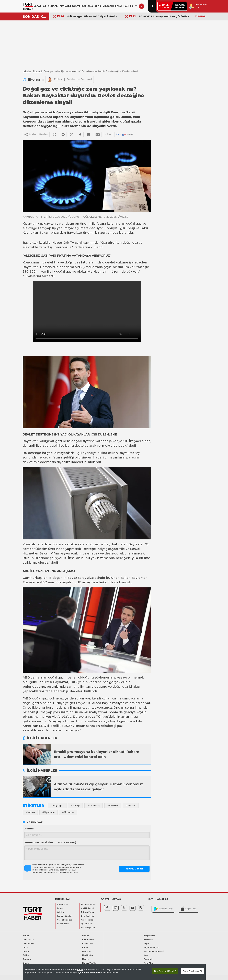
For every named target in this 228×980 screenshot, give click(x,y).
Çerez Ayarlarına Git (192, 971)
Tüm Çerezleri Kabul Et (165, 971)
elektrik (53, 262)
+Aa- (108, 134)
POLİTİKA (87, 6)
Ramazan (148, 940)
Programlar (149, 936)
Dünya (26, 951)
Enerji (130, 228)
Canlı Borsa (28, 940)
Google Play (163, 909)
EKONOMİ (65, 6)
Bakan (126, 578)
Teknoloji (148, 959)
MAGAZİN (108, 6)
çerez (80, 969)
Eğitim (26, 955)
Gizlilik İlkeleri (88, 908)
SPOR (98, 6)
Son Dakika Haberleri (154, 951)
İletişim (60, 912)
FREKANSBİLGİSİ (180, 6)
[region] (114, 972)
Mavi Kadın (87, 955)
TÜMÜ (200, 16)
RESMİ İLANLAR (124, 6)
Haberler (27, 71)
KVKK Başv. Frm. (89, 928)
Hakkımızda (63, 904)
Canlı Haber (28, 944)
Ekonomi (37, 71)
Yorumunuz (50, 842)
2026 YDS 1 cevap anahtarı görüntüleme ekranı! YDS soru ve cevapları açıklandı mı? (165, 16)
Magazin (86, 951)
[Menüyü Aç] (136, 6)
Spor (146, 955)
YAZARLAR (40, 6)
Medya (85, 959)
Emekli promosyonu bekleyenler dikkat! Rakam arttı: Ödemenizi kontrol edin (97, 754)
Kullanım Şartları (89, 904)
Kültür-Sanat (88, 940)
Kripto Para (88, 944)
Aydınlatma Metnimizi (89, 973)
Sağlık (146, 944)
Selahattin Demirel (79, 79)
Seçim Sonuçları (151, 947)
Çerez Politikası (64, 920)
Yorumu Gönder (134, 869)
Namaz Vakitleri (90, 963)
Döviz (25, 947)
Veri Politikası (87, 920)
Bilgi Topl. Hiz (88, 916)
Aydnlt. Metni (87, 924)
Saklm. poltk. (63, 924)
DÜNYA (76, 6)
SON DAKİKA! (35, 17)
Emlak (26, 963)
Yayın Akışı (148, 963)
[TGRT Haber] (28, 6)
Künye (60, 908)
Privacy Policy (88, 912)
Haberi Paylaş (36, 135)
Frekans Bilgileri (65, 916)
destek (80, 446)
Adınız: (29, 828)
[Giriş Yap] (142, 6)
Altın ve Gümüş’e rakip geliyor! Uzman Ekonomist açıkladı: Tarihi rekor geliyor (98, 787)
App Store (188, 909)
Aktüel (26, 936)
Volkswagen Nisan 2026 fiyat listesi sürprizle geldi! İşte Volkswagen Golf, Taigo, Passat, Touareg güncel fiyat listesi (93, 16)
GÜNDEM (53, 6)
